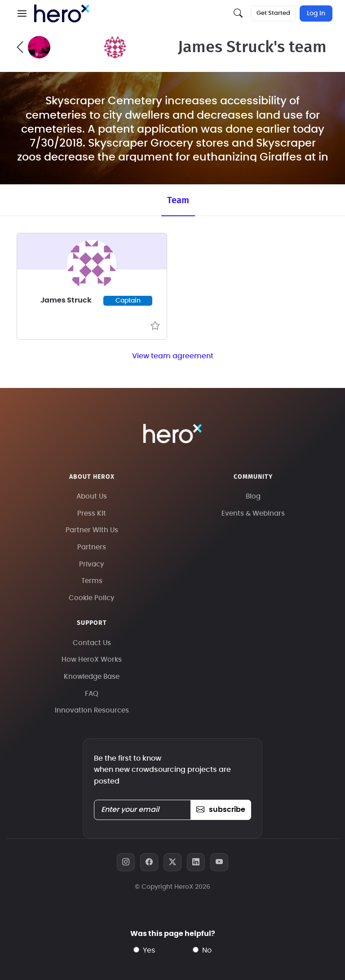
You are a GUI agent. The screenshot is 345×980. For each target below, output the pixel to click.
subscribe (221, 810)
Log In (316, 13)
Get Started (273, 13)
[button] (22, 13)
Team (178, 200)
